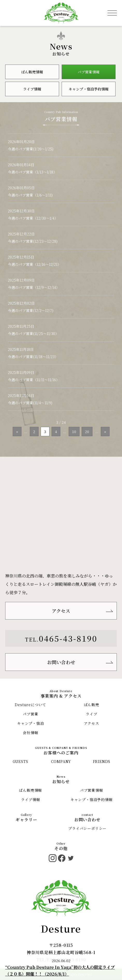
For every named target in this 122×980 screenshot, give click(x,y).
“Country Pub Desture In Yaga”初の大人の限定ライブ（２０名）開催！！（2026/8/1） (60, 971)
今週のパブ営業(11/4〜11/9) (30, 403)
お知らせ (61, 781)
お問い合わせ (61, 662)
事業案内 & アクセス (61, 696)
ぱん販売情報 (32, 72)
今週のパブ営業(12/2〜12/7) (31, 310)
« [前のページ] (17, 432)
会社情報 (30, 733)
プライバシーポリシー (87, 828)
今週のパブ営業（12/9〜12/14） (34, 287)
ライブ (91, 714)
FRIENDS (102, 761)
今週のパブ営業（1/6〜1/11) (30, 195)
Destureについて (30, 705)
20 (87, 432)
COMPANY (61, 761)
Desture (61, 929)
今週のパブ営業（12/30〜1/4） (33, 218)
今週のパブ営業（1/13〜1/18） (32, 172)
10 (74, 432)
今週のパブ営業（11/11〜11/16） (34, 380)
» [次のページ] (105, 432)
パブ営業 (30, 714)
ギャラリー (26, 820)
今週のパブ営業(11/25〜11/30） (33, 333)
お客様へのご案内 (61, 753)
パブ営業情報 (89, 72)
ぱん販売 (92, 705)
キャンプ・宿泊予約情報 (89, 89)
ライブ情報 (32, 89)
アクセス (61, 611)
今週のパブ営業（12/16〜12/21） (34, 264)
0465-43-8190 (68, 638)
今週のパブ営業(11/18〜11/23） (33, 357)
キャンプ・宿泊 (31, 723)
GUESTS (20, 761)
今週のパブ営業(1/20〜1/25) (31, 149)
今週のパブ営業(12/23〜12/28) (33, 241)
